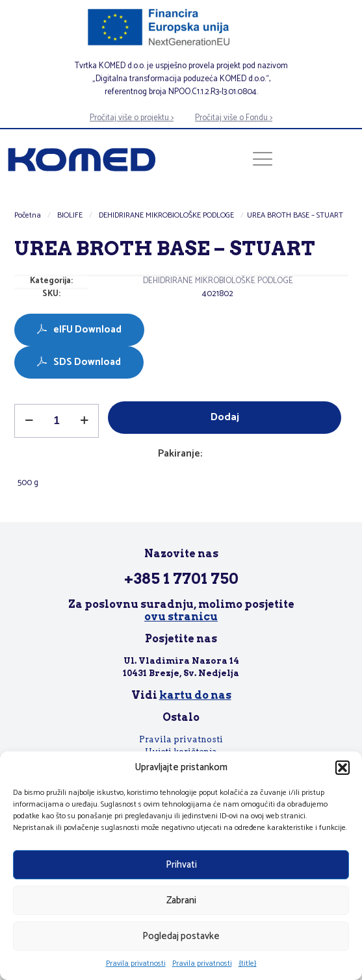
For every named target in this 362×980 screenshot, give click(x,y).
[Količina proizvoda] (57, 421)
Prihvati (181, 865)
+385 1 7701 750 (181, 579)
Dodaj (225, 417)
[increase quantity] (84, 421)
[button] (343, 768)
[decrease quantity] (29, 421)
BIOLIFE (70, 215)
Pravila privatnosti (136, 963)
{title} (248, 963)
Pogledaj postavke (181, 936)
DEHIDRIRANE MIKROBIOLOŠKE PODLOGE (166, 215)
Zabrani (181, 900)
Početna (28, 215)
